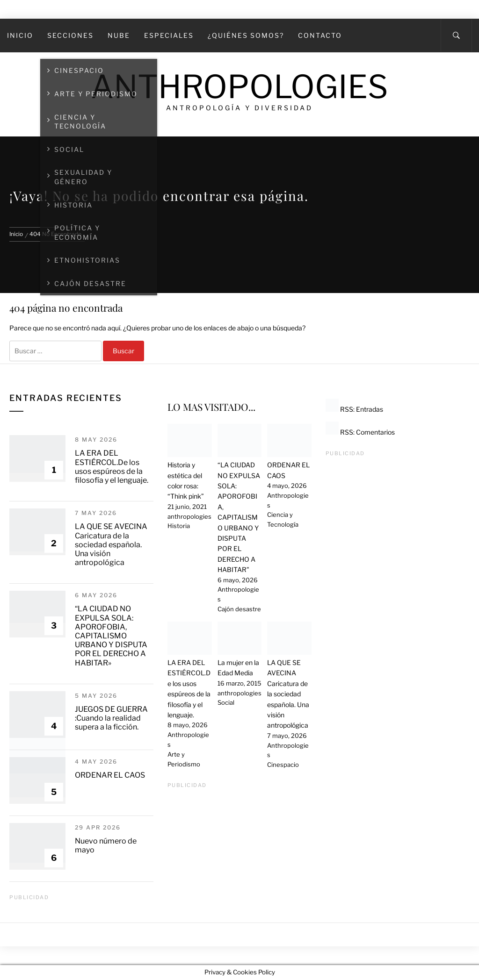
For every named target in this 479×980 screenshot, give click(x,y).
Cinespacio (283, 765)
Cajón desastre (239, 609)
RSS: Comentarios (360, 432)
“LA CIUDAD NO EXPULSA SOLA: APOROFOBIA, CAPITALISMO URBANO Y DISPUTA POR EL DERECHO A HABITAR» (111, 636)
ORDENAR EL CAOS (110, 775)
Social (226, 702)
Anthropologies (239, 87)
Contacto (320, 35)
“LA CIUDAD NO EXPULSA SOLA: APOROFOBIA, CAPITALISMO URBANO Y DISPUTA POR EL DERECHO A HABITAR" (239, 517)
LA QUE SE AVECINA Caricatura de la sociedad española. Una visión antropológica (111, 544)
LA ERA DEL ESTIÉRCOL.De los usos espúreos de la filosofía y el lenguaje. (112, 467)
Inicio (20, 35)
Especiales (169, 35)
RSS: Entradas (354, 409)
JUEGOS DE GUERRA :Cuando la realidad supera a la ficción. (111, 718)
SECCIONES (70, 35)
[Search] (456, 36)
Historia (179, 526)
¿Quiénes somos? (246, 35)
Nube (119, 35)
